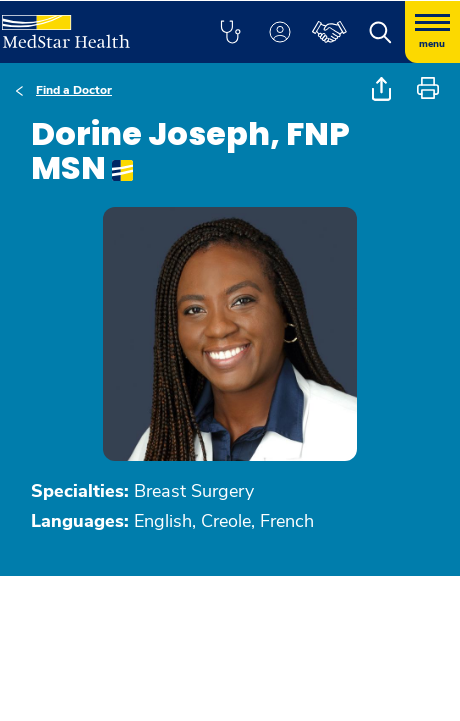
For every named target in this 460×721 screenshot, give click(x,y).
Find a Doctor (74, 90)
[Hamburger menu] (432, 32)
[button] (230, 32)
